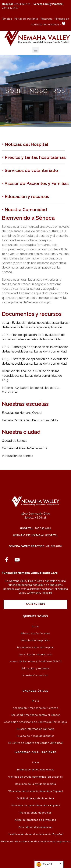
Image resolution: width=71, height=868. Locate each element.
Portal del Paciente (26, 19)
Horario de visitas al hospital (35, 535)
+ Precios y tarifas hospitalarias (34, 157)
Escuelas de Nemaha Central (22, 413)
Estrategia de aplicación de (30, 347)
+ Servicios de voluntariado (30, 170)
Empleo (7, 19)
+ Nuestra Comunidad (24, 209)
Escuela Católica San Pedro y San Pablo (30, 420)
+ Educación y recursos (25, 196)
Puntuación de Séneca (18, 456)
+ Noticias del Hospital (25, 144)
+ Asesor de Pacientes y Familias (35, 183)
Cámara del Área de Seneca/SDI (25, 448)
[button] (35, 50)
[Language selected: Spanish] (49, 864)
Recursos (46, 19)
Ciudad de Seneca (15, 441)
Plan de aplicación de (26, 335)
